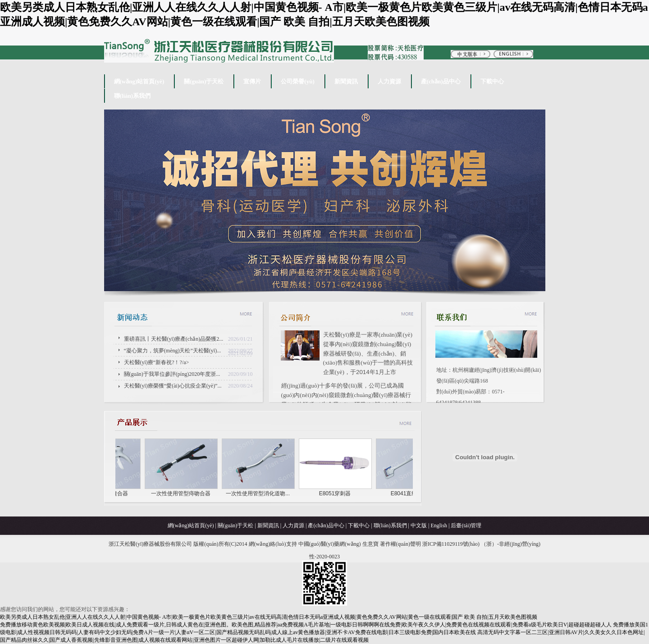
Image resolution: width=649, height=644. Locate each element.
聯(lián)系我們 (133, 96)
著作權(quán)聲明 (400, 544)
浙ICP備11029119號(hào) (451, 544)
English (439, 525)
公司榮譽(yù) (297, 81)
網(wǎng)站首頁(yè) (139, 81)
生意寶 (370, 544)
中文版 (419, 525)
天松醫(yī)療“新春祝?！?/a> (188, 361)
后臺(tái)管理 (466, 525)
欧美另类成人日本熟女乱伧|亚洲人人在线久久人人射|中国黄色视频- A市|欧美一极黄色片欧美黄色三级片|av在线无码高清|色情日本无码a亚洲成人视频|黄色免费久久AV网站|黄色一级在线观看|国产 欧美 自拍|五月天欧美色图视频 (269, 617)
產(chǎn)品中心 (441, 81)
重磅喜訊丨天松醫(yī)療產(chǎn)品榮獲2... (174, 339)
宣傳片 (252, 81)
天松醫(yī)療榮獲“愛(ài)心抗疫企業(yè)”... (173, 386)
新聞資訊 (346, 81)
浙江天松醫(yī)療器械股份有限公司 (150, 544)
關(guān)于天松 (204, 81)
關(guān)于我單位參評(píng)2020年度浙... (172, 374)
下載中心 (492, 81)
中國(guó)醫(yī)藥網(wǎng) (330, 544)
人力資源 (389, 81)
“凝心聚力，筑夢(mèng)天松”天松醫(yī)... (173, 351)
